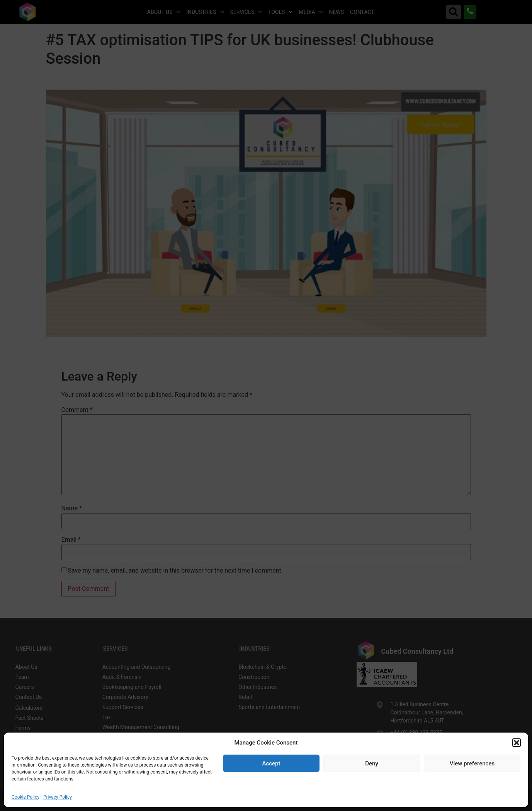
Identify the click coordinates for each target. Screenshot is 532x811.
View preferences (472, 763)
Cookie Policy (25, 797)
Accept (271, 763)
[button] (517, 743)
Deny (372, 763)
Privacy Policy (58, 797)
